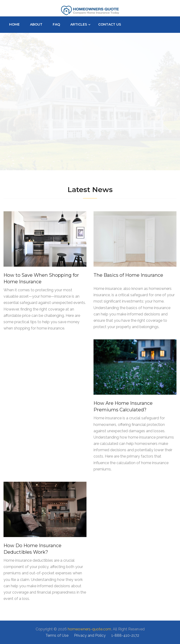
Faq (56, 24)
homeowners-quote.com (89, 629)
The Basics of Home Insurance (128, 275)
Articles (79, 24)
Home (14, 24)
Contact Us (110, 24)
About (36, 24)
